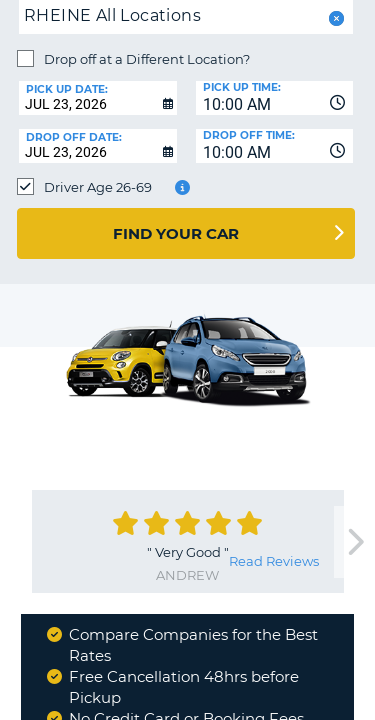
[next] (354, 542)
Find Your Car (176, 233)
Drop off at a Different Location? (147, 59)
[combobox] (275, 98)
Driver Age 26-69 (98, 187)
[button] (334, 18)
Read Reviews (274, 561)
